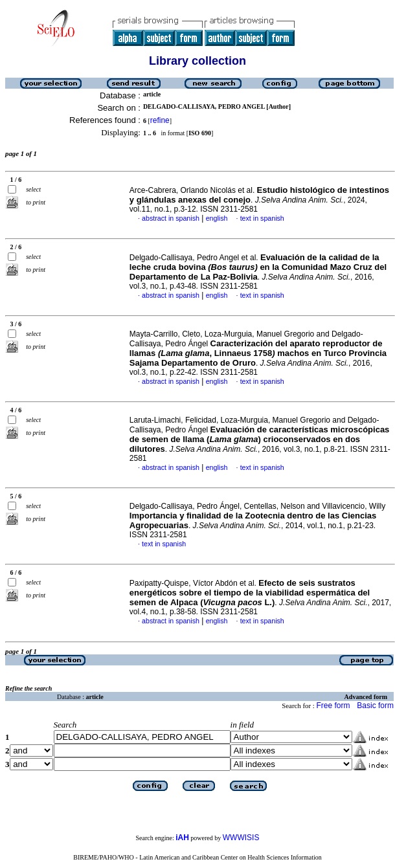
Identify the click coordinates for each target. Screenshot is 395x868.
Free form (333, 706)
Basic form (375, 706)
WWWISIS (241, 838)
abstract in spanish (171, 218)
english (217, 218)
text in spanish (262, 218)
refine (160, 120)
